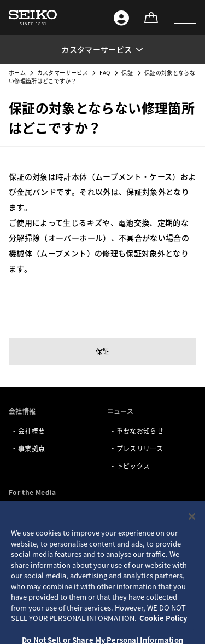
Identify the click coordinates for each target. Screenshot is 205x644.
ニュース (120, 411)
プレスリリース (140, 448)
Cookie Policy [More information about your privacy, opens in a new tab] (163, 636)
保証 (127, 73)
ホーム (17, 73)
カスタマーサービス (63, 73)
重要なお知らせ (140, 431)
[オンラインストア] (151, 18)
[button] (185, 18)
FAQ (105, 73)
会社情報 (22, 411)
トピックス (133, 466)
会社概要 (31, 431)
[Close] (192, 534)
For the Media (33, 492)
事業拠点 (31, 448)
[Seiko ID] (121, 18)
